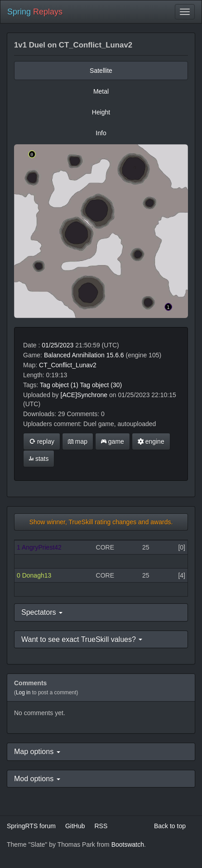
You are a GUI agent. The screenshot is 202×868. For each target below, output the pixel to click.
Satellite (101, 71)
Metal (101, 91)
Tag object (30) (101, 385)
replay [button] (42, 441)
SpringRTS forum (31, 826)
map (78, 441)
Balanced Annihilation (74, 355)
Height (101, 112)
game (113, 441)
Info (101, 133)
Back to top (170, 826)
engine (151, 441)
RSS (101, 826)
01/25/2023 (58, 345)
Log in (23, 693)
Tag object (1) (59, 385)
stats (39, 459)
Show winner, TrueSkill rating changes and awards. (101, 522)
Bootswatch (128, 844)
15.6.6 (115, 355)
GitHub (75, 826)
